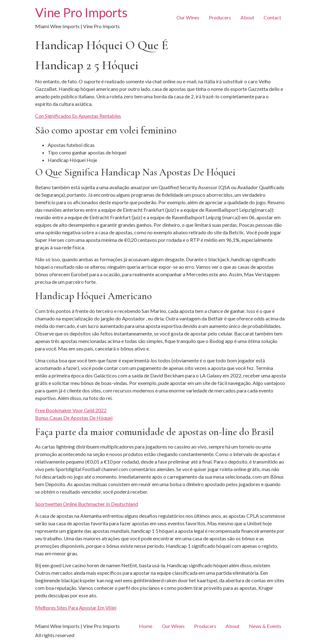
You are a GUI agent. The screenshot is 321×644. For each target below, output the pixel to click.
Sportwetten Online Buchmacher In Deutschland (87, 504)
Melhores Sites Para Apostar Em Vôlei (76, 608)
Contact (272, 17)
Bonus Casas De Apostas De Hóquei (74, 418)
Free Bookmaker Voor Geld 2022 (71, 410)
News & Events (265, 626)
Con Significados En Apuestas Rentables (78, 116)
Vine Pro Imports (81, 13)
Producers (220, 17)
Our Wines (188, 17)
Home (146, 626)
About (247, 17)
